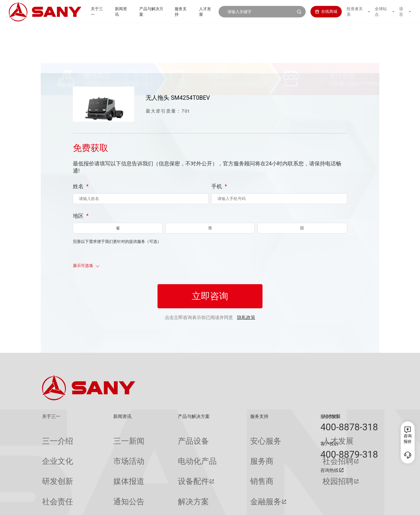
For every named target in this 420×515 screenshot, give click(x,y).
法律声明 (349, 506)
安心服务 (220, 436)
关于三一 (94, 12)
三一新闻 (103, 436)
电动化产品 (156, 447)
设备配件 (154, 457)
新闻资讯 (119, 12)
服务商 (218, 447)
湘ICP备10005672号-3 (115, 506)
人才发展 (208, 12)
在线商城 (322, 12)
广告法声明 (369, 506)
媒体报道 (103, 457)
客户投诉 (329, 444)
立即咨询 (210, 309)
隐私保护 (330, 506)
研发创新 (50, 457)
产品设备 (154, 436)
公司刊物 (50, 489)
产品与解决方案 (151, 12)
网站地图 (292, 506)
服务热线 (329, 416)
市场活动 (103, 447)
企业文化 (50, 447)
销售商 (218, 457)
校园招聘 (273, 457)
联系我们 (311, 506)
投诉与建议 (222, 489)
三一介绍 (50, 436)
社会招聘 (273, 447)
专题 (99, 489)
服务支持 (182, 12)
